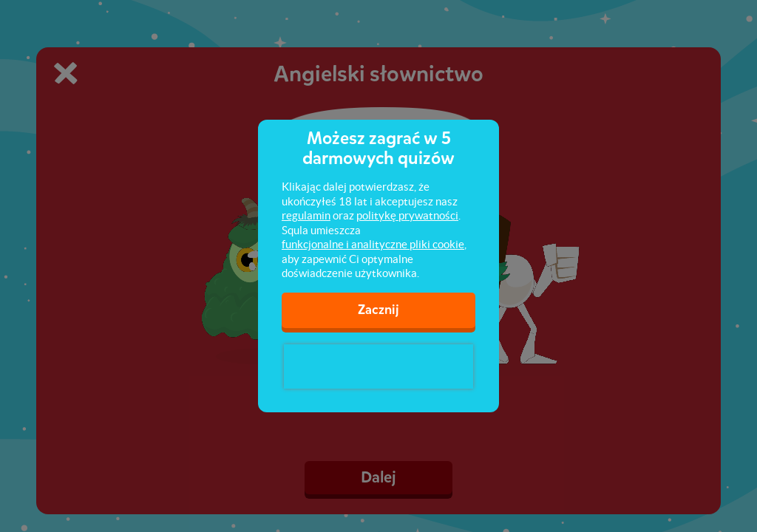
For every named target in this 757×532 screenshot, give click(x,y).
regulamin (306, 215)
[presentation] (378, 366)
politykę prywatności (407, 215)
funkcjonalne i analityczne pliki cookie (373, 244)
